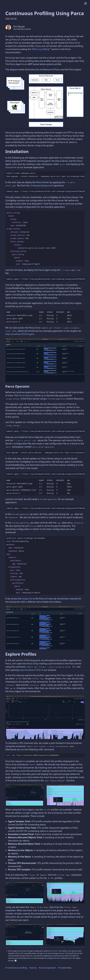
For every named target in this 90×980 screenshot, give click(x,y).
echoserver (11, 167)
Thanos (55, 951)
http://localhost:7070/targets (20, 334)
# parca (33, 968)
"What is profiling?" (41, 49)
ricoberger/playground (41, 185)
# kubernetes (65, 968)
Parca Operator (26, 395)
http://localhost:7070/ (30, 670)
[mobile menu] (85, 3)
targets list (27, 599)
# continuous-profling (16, 968)
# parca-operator (47, 968)
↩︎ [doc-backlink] (16, 961)
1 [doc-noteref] (42, 203)
